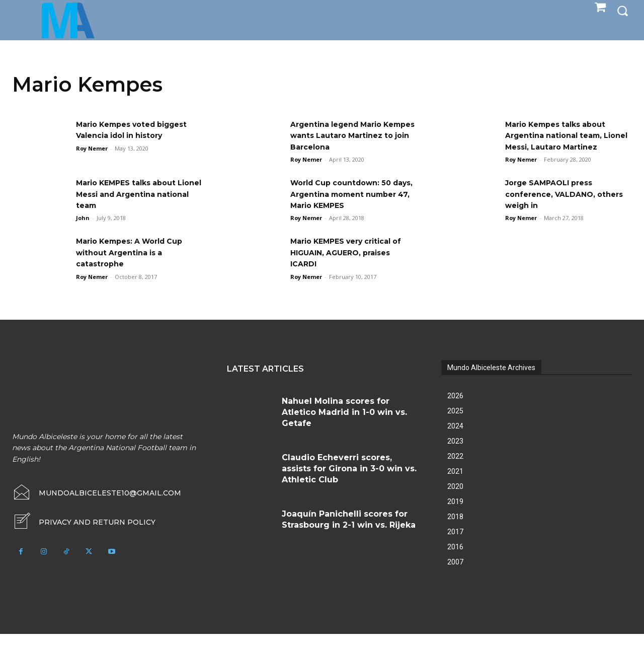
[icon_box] (84, 533)
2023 (455, 452)
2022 (455, 467)
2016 (455, 558)
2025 (455, 422)
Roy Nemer (92, 148)
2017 (455, 543)
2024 (455, 437)
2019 (455, 513)
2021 (455, 482)
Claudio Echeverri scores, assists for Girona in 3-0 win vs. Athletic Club (349, 480)
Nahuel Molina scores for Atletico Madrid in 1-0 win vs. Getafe (344, 423)
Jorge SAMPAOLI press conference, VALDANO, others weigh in (555, 205)
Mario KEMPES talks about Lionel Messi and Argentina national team (135, 205)
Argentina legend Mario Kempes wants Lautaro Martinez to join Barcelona (348, 135)
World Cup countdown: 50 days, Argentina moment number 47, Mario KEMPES (347, 205)
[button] (622, 11)
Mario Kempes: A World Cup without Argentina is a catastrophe (137, 264)
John (83, 229)
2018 (455, 528)
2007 (455, 573)
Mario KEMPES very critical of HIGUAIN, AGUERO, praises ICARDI (354, 264)
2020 (455, 497)
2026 (455, 407)
